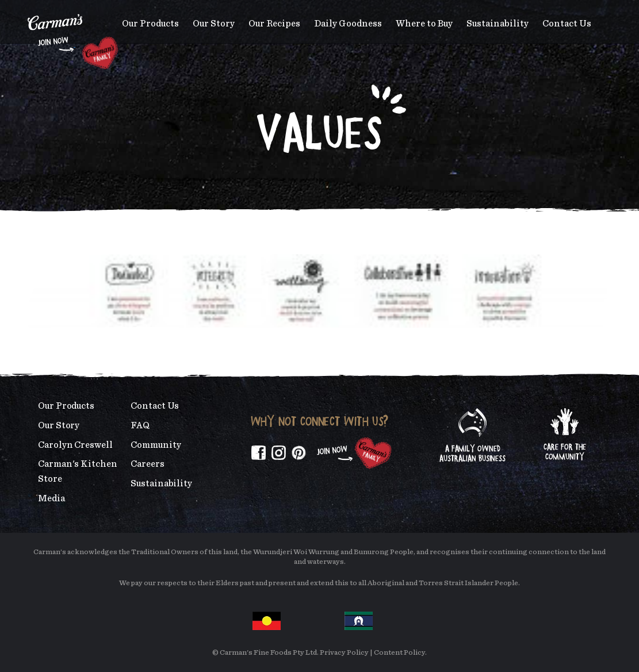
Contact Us (567, 24)
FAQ (140, 425)
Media (51, 498)
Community (156, 445)
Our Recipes (274, 24)
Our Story (214, 24)
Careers (147, 464)
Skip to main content (28, 8)
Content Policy (399, 653)
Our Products (150, 24)
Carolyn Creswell (75, 445)
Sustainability (498, 24)
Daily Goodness (348, 24)
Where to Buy (424, 24)
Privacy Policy (344, 653)
